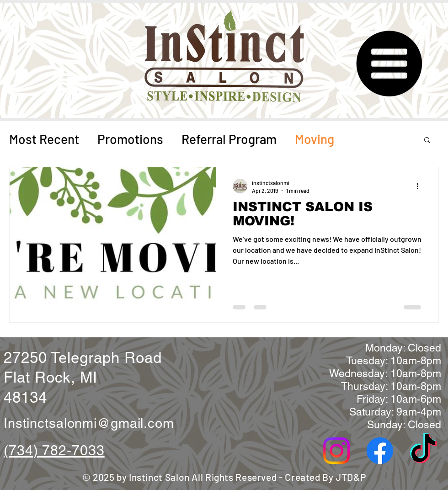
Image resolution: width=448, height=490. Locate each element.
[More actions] (421, 186)
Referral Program (229, 139)
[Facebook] (380, 451)
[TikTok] (423, 451)
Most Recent (44, 139)
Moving (315, 139)
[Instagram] (336, 451)
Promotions (130, 139)
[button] (388, 64)
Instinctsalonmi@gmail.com (89, 423)
